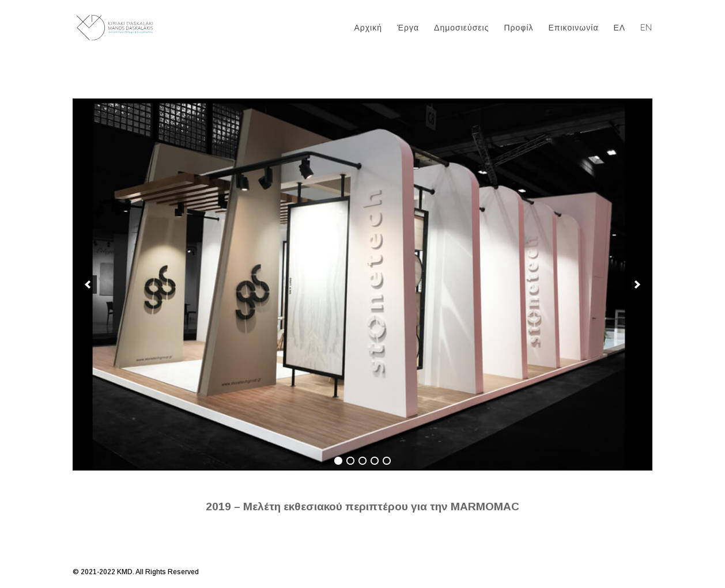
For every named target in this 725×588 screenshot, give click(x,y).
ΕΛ (619, 28)
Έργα (408, 28)
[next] (637, 284)
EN (646, 28)
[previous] (88, 284)
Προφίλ (518, 28)
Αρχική (368, 28)
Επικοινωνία (574, 28)
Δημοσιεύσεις (461, 28)
